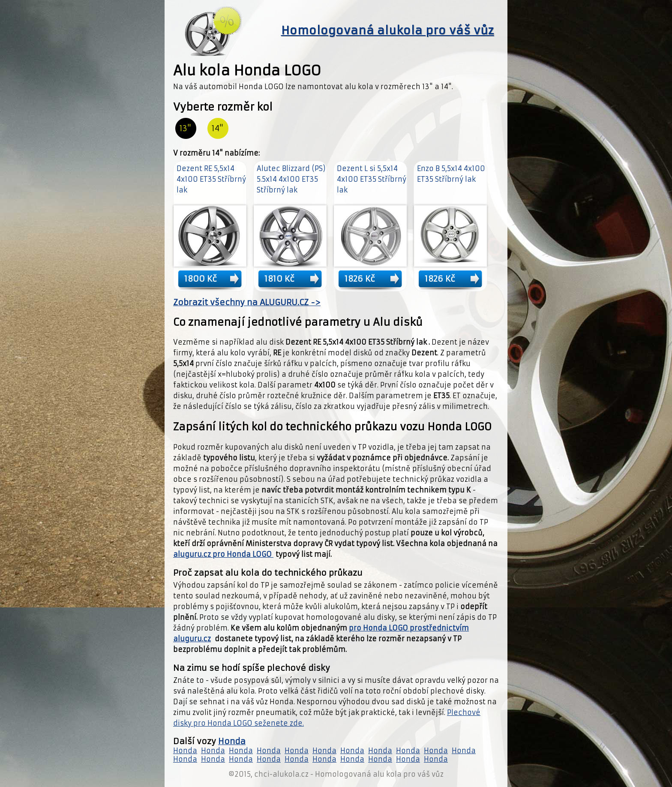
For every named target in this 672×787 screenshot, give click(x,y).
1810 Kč (279, 279)
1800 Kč (201, 279)
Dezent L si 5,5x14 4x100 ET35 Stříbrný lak (372, 179)
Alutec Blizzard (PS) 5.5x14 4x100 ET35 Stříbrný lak (291, 179)
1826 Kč (360, 279)
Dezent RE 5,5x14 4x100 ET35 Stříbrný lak (211, 179)
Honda (232, 741)
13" (185, 128)
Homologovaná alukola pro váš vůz (388, 30)
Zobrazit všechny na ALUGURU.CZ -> (247, 302)
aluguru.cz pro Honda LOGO (223, 554)
